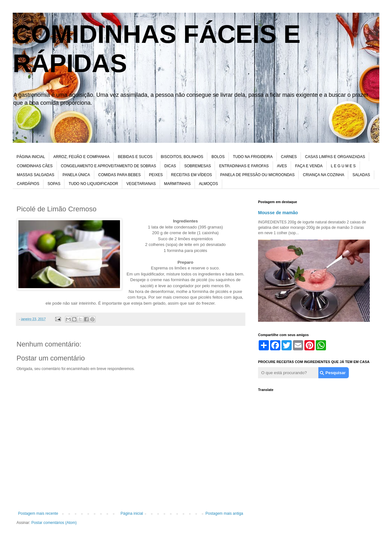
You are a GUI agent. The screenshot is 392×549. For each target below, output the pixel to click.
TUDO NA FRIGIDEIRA (253, 157)
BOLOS (218, 157)
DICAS (170, 166)
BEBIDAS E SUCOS (135, 157)
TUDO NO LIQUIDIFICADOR (93, 184)
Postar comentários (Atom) (54, 523)
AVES (282, 166)
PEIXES (156, 175)
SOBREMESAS (197, 166)
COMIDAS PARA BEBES (120, 175)
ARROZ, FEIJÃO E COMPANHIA (81, 157)
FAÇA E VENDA (309, 166)
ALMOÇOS (209, 184)
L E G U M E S (343, 166)
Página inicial (132, 513)
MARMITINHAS (177, 184)
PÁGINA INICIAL (31, 157)
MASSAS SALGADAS (36, 175)
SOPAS (54, 184)
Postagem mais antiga (224, 513)
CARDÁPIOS (28, 184)
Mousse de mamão (278, 213)
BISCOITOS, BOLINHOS (182, 157)
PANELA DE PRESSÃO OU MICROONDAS (258, 175)
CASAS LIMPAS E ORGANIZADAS (335, 157)
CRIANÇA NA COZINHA (323, 175)
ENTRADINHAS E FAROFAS (244, 166)
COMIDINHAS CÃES (35, 166)
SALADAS (361, 175)
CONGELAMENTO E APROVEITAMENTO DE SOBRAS (109, 166)
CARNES (289, 157)
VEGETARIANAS (141, 184)
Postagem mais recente (38, 513)
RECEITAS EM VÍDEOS (192, 175)
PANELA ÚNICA (76, 175)
